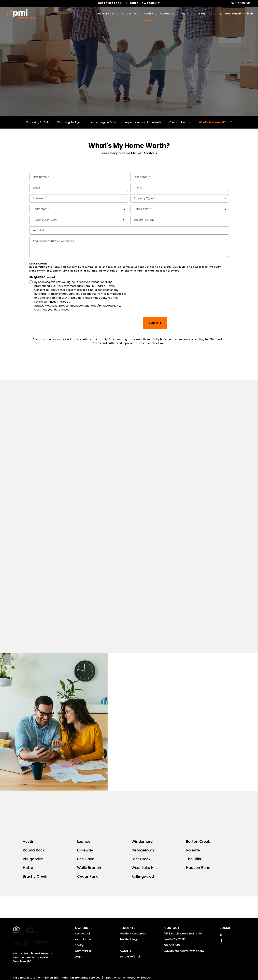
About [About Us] (213, 14)
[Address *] (79, 198)
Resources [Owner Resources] (167, 14)
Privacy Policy (159, 934)
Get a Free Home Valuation (129, 77)
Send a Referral (130, 909)
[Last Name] (180, 177)
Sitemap (142, 934)
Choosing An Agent (70, 122)
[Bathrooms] (180, 209)
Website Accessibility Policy (133, 945)
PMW (131, 934)
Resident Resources (133, 886)
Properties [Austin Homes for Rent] (129, 14)
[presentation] (54, 323)
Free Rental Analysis (239, 14)
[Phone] (180, 188)
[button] (221, 887)
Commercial (83, 903)
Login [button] (79, 909)
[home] (21, 14)
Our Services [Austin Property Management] (106, 14)
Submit (155, 323)
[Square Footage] (180, 220)
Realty (79, 897)
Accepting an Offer (104, 122)
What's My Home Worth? (215, 122)
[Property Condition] (79, 220)
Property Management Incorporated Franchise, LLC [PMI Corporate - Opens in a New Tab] (32, 894)
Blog (202, 14)
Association (83, 891)
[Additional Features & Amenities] (129, 247)
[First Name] (79, 177)
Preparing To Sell (37, 122)
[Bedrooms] (79, 209)
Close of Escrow (180, 122)
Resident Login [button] (129, 891)
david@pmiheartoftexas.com (184, 903)
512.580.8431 (243, 3)
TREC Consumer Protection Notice (127, 923)
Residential (82, 886)
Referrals (189, 14)
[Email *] (79, 188)
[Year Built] (129, 230)
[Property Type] (180, 198)
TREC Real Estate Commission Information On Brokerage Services (57, 923)
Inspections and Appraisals (143, 122)
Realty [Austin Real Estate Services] (148, 14)
